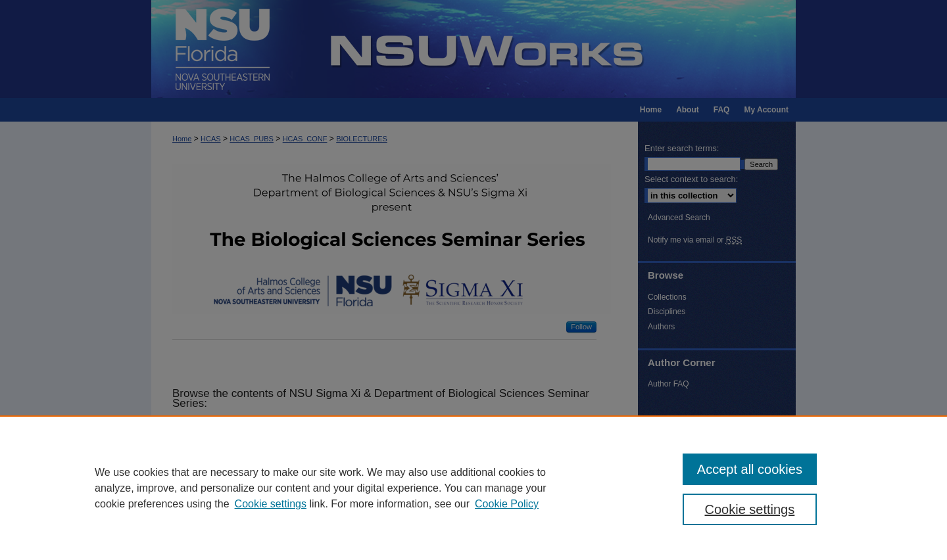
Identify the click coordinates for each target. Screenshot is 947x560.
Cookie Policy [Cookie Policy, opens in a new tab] (507, 504)
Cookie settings (271, 504)
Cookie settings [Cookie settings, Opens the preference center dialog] (750, 509)
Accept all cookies (750, 469)
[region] (473, 488)
